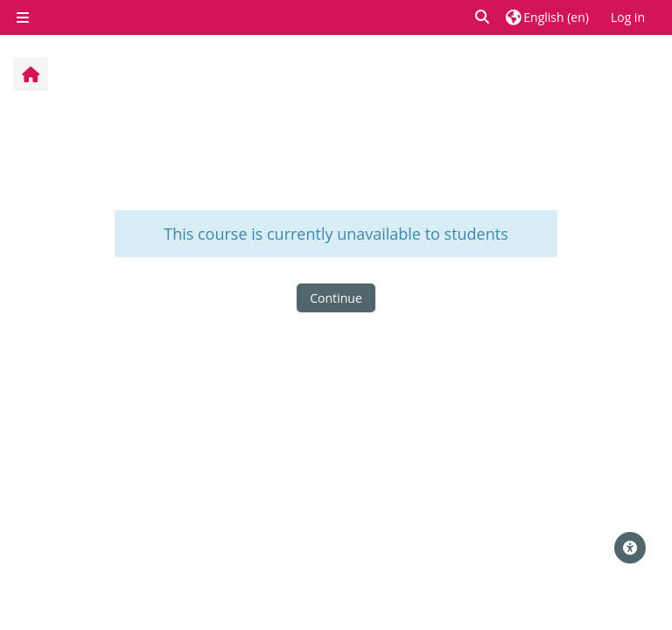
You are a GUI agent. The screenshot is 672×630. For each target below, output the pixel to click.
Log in (628, 17)
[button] (483, 17)
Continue (336, 298)
